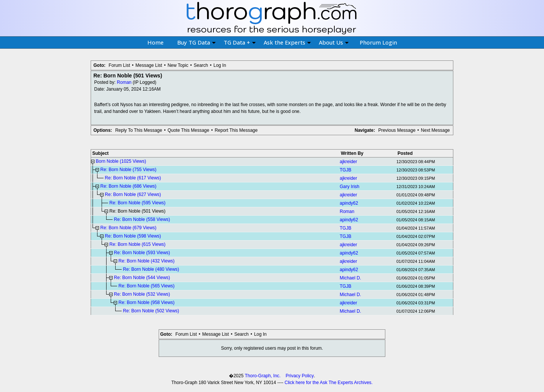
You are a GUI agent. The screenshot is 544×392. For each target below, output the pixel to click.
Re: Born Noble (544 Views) (142, 278)
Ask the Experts (287, 42)
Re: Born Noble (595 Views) (138, 203)
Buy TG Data (196, 42)
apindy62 (349, 203)
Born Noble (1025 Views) (121, 161)
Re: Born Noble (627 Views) (133, 194)
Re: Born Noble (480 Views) (151, 269)
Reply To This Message (139, 130)
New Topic (178, 65)
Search (201, 65)
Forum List (120, 65)
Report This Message (236, 130)
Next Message (435, 130)
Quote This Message (188, 130)
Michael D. (350, 278)
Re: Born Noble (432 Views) (147, 261)
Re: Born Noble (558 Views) (142, 219)
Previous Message (397, 130)
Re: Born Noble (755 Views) (129, 170)
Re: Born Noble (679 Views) (129, 228)
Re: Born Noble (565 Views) (147, 286)
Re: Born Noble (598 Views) (133, 236)
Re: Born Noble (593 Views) (142, 253)
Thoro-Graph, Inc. (263, 376)
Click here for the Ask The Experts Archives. (328, 383)
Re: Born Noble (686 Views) (129, 186)
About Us (334, 42)
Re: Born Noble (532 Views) (142, 294)
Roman (124, 82)
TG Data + (240, 42)
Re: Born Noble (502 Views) (151, 311)
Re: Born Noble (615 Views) (138, 244)
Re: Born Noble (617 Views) (133, 178)
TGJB (345, 170)
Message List (149, 65)
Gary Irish (349, 187)
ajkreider (348, 162)
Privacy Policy (300, 376)
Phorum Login (378, 42)
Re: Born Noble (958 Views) (147, 302)
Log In (220, 65)
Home (155, 42)
